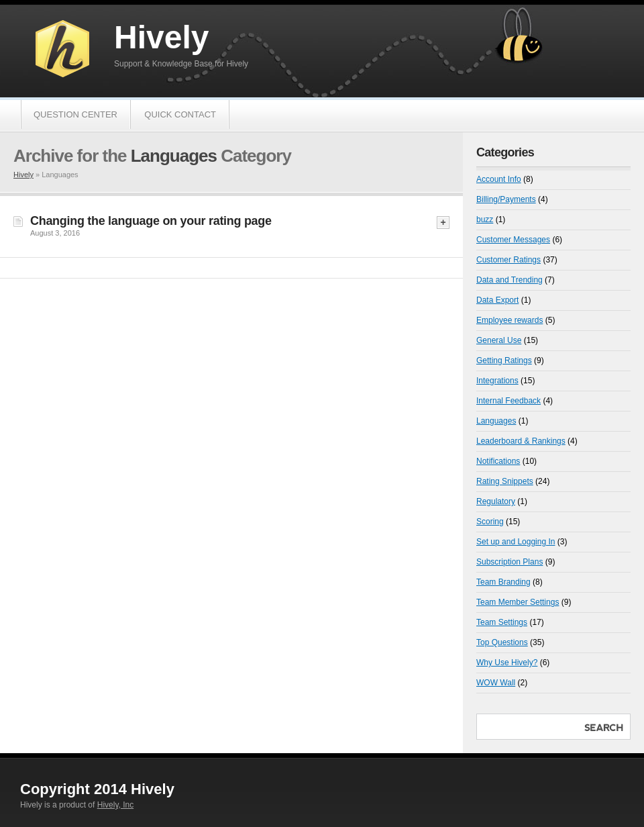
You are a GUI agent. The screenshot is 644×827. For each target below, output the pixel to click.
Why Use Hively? (507, 663)
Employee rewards (509, 320)
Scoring (490, 522)
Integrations (497, 381)
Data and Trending (509, 280)
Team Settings (502, 622)
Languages (496, 421)
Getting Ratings (504, 360)
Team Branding (503, 582)
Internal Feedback (508, 401)
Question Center (75, 114)
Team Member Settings (518, 602)
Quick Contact (180, 114)
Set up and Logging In (516, 542)
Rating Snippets (505, 481)
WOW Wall (496, 683)
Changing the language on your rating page (151, 221)
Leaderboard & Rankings (521, 441)
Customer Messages (513, 240)
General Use (499, 340)
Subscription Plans (509, 562)
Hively (161, 37)
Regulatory (496, 501)
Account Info (499, 179)
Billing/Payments (506, 199)
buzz (485, 220)
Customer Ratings (508, 260)
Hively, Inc (115, 805)
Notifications (498, 461)
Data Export (497, 300)
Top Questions (502, 642)
